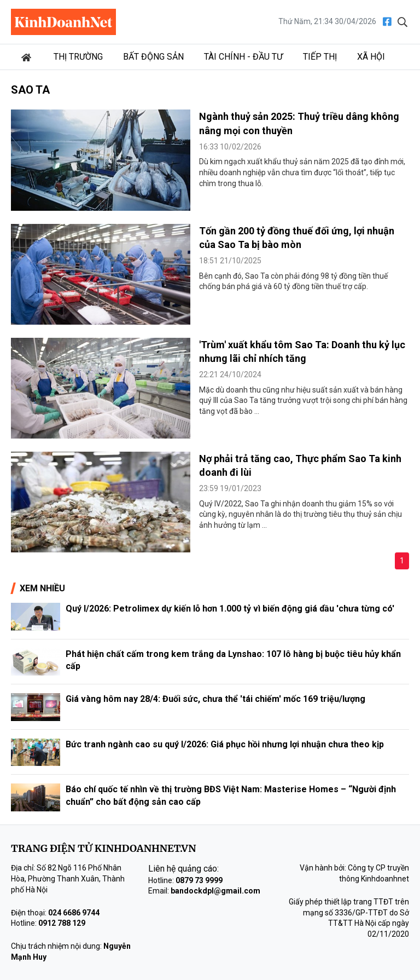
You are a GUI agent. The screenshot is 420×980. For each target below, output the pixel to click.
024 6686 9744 (74, 913)
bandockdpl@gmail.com (215, 891)
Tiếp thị (320, 57)
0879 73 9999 (199, 880)
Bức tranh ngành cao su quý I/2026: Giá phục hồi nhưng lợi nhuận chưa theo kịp (225, 744)
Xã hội (371, 57)
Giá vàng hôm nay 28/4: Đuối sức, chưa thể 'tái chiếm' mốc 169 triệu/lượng (215, 699)
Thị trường (78, 57)
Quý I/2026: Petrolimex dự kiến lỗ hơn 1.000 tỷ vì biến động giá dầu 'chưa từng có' (230, 609)
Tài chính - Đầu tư (243, 57)
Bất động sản (153, 57)
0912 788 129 (62, 923)
